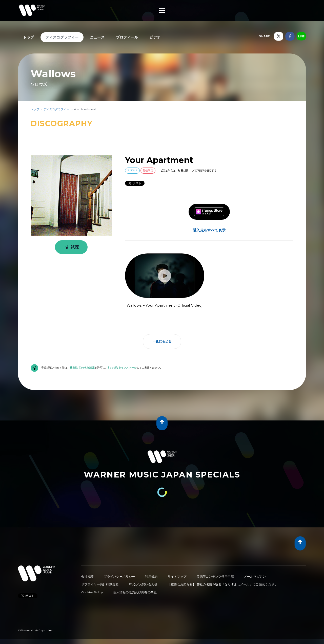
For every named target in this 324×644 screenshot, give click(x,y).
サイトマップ (177, 576)
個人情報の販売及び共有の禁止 (135, 592)
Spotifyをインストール (122, 368)
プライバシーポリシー (119, 576)
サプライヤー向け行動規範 (100, 584)
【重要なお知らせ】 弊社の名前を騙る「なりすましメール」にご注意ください (223, 584)
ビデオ (155, 37)
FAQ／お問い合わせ (143, 584)
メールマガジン (255, 576)
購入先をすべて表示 (209, 230)
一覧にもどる (162, 341)
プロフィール (127, 37)
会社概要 (87, 576)
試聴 (71, 247)
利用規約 (151, 576)
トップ (29, 37)
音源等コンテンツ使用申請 (215, 576)
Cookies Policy (92, 592)
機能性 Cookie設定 (82, 368)
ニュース (97, 37)
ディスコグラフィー (62, 37)
